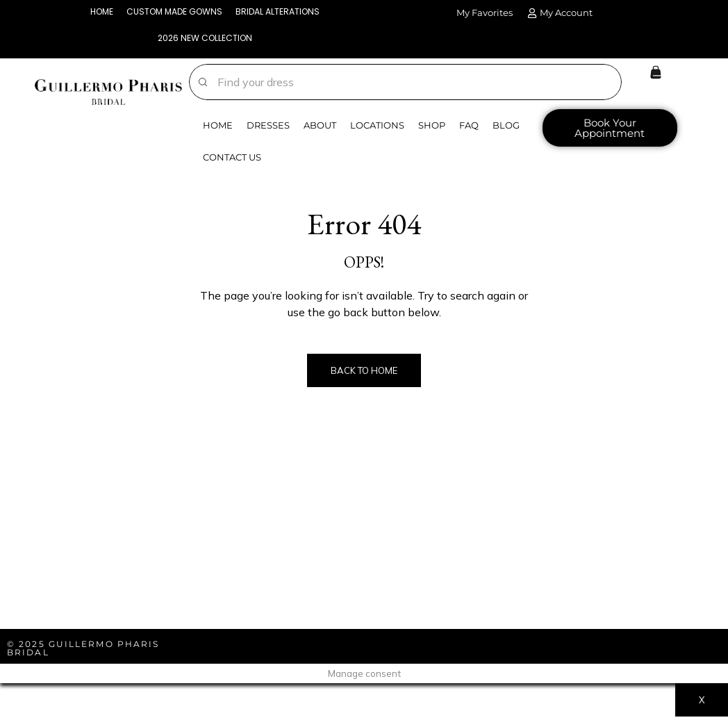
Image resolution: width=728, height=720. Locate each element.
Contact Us (232, 160)
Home (218, 128)
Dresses (268, 128)
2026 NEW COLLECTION (205, 40)
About (320, 128)
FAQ (469, 128)
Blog (506, 128)
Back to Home (364, 373)
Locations (377, 128)
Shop (432, 128)
